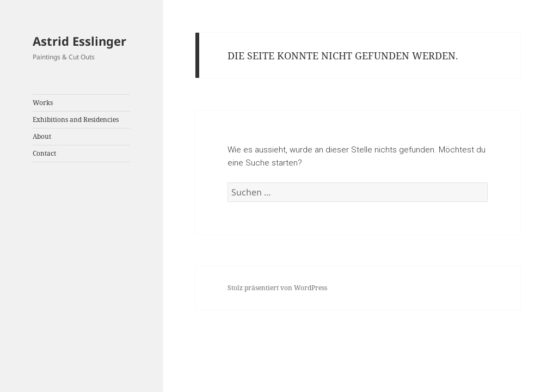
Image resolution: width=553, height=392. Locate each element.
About (42, 136)
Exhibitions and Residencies (76, 120)
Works (43, 103)
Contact (44, 153)
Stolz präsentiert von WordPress (277, 288)
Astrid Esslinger (79, 41)
